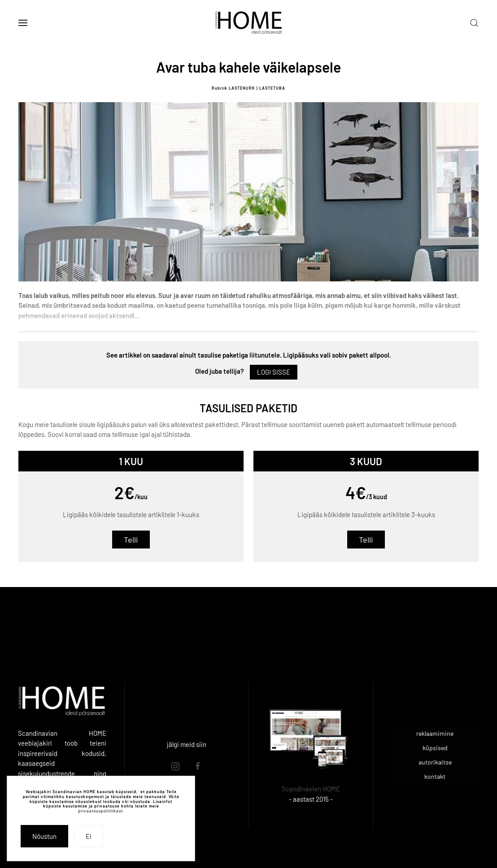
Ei (89, 836)
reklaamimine (435, 733)
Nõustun (44, 836)
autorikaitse (435, 762)
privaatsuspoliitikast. (101, 811)
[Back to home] (248, 23)
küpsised (435, 748)
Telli (131, 540)
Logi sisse (274, 372)
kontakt (435, 776)
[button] (23, 23)
